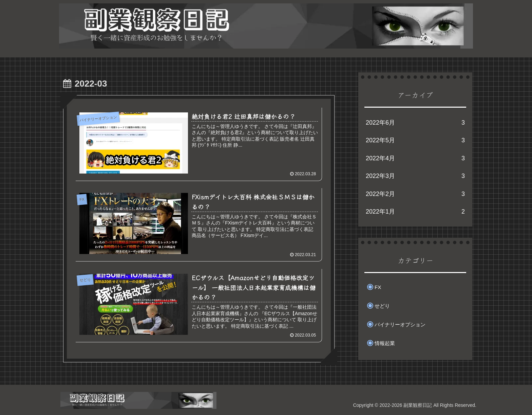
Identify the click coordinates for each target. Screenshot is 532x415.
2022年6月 (415, 123)
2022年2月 (415, 194)
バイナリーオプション (400, 324)
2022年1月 (415, 212)
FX (378, 287)
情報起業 (385, 343)
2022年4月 (415, 158)
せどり (382, 306)
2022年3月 (415, 176)
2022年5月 (415, 140)
